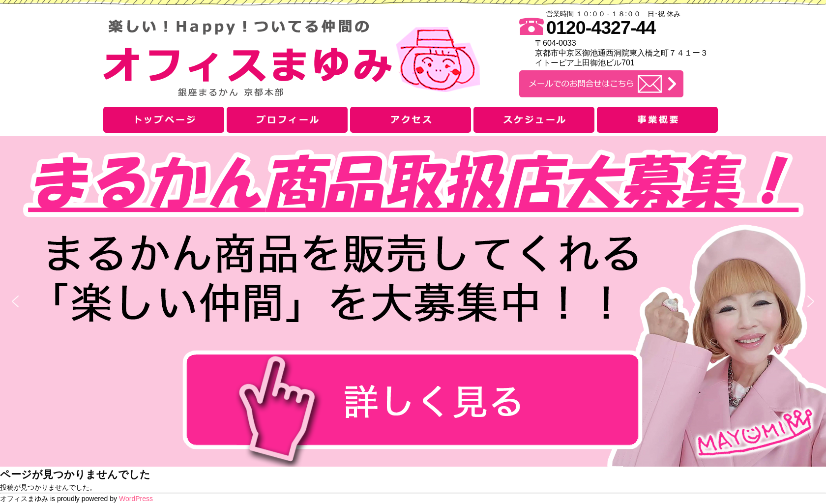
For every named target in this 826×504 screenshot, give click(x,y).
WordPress (136, 499)
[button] (413, 301)
